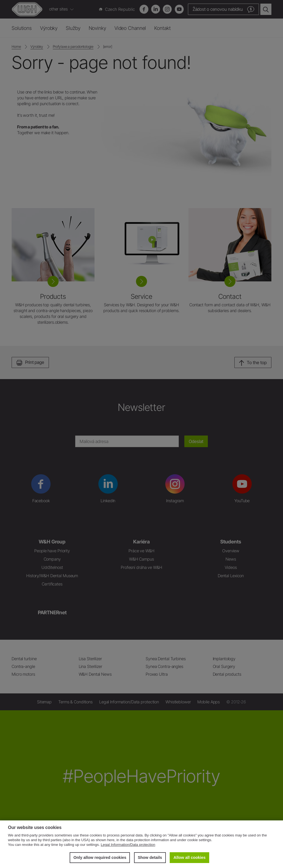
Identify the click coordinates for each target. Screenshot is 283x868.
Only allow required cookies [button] (100, 857)
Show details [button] (150, 857)
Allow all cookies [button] (190, 857)
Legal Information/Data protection (128, 845)
